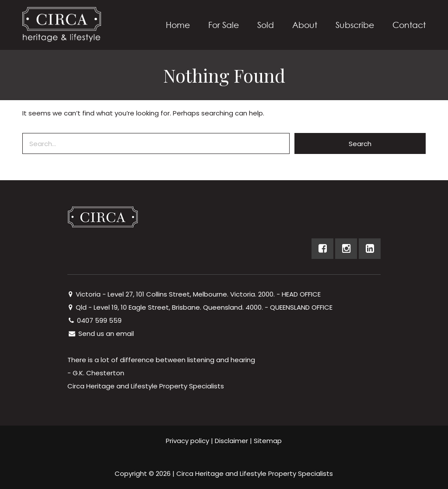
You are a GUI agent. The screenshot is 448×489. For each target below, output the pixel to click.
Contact (409, 25)
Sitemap (268, 441)
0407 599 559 (94, 320)
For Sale (224, 25)
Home (178, 25)
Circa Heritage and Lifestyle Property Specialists (255, 473)
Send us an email (101, 334)
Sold (266, 25)
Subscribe (355, 25)
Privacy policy (187, 441)
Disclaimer (231, 441)
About (305, 25)
